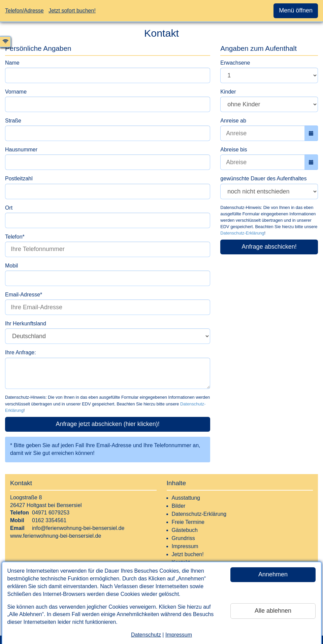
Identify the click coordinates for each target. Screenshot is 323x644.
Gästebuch (185, 530)
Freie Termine (188, 522)
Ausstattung (186, 498)
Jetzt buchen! (188, 554)
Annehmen (273, 574)
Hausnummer (21, 150)
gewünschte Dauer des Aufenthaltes (263, 178)
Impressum (179, 635)
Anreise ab (233, 121)
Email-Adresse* (24, 295)
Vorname (16, 92)
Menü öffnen (296, 10)
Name (12, 63)
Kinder (228, 92)
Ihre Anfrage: (21, 352)
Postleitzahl (19, 178)
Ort (9, 208)
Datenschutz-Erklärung (242, 233)
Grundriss (183, 538)
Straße (13, 121)
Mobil (11, 266)
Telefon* (15, 237)
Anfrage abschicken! (269, 247)
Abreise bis (234, 150)
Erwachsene (235, 63)
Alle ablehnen (273, 611)
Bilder (179, 506)
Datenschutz (146, 635)
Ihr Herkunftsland (26, 324)
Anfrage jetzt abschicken (108, 424)
